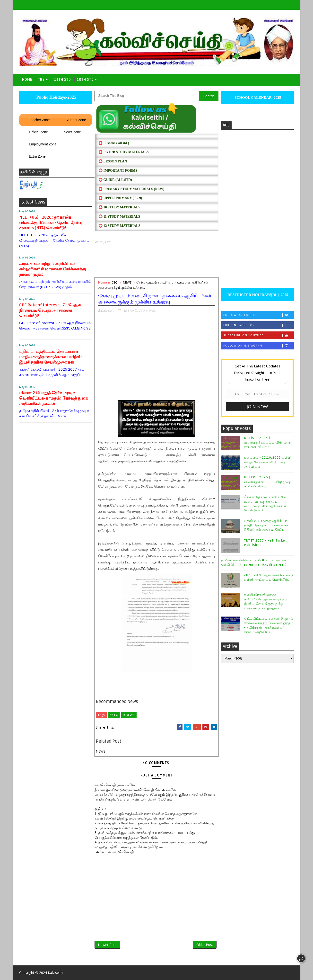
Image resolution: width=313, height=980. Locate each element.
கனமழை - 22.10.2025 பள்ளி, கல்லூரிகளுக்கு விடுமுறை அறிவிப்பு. (268, 462)
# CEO (114, 715)
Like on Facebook (258, 325)
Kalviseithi (56, 973)
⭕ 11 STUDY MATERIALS (119, 217)
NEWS (127, 282)
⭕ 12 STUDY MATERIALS (119, 226)
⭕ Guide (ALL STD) (115, 180)
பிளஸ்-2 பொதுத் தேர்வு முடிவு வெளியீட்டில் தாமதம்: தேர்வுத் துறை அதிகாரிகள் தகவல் (54, 398)
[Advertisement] (156, 261)
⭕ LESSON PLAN (113, 161)
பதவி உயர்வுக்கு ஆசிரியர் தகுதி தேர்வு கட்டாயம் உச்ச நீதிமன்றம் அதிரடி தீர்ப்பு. (266, 525)
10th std (85, 80)
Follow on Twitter (258, 315)
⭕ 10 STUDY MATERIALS (119, 207)
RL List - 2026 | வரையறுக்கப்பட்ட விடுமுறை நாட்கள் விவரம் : (268, 482)
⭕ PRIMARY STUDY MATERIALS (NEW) (131, 189)
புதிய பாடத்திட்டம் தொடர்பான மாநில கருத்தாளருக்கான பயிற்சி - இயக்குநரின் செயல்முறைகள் (51, 357)
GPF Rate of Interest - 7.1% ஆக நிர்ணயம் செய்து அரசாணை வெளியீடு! (50, 310)
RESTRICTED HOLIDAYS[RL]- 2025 (257, 295)
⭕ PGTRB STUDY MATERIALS (123, 152)
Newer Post (107, 945)
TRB (41, 80)
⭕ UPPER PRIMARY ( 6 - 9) (120, 198)
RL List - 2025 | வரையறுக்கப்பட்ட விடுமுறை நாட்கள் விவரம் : (268, 442)
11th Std (63, 80)
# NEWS (129, 715)
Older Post (205, 945)
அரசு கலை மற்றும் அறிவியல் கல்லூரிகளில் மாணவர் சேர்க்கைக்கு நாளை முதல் (52, 269)
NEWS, (151, 311)
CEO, (142, 311)
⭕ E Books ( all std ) (114, 143)
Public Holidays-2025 (56, 97)
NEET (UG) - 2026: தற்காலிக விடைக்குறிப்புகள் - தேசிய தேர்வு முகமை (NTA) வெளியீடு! (51, 223)
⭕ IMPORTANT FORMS (118, 171)
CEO (115, 282)
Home (27, 80)
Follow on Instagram (258, 346)
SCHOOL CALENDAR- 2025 (257, 98)
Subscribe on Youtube (258, 335)
